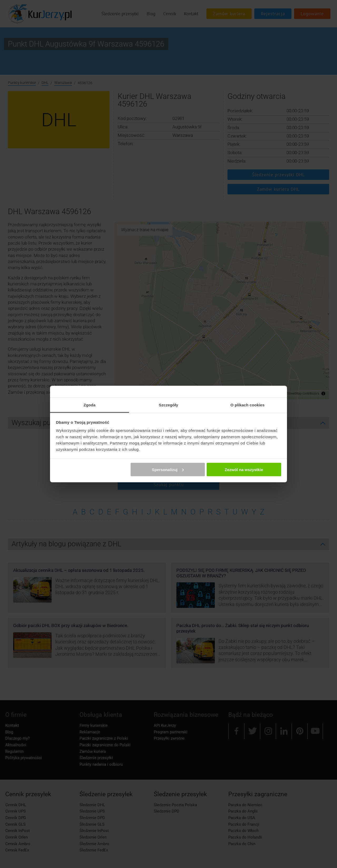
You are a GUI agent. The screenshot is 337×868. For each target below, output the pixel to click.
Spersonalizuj (168, 469)
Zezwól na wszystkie (244, 469)
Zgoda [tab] (90, 405)
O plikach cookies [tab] (247, 405)
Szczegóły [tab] (168, 405)
